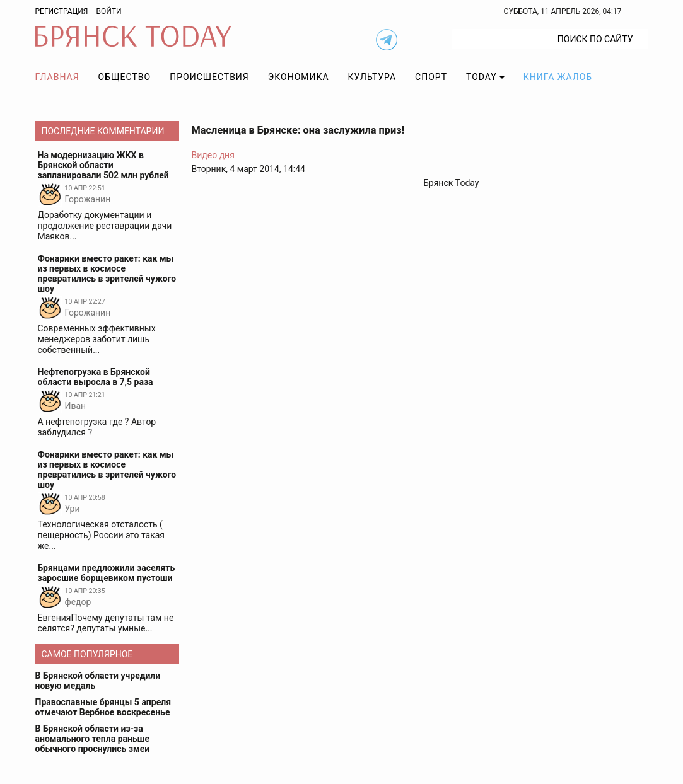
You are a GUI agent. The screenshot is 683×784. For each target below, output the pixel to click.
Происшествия (209, 77)
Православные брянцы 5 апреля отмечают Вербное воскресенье (103, 707)
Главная (57, 77)
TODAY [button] (482, 77)
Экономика (299, 77)
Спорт (431, 77)
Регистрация (62, 11)
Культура (372, 77)
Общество (125, 77)
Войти (108, 11)
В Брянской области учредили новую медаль (98, 681)
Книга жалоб (558, 77)
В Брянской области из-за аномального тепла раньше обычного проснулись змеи (93, 739)
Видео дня (213, 155)
